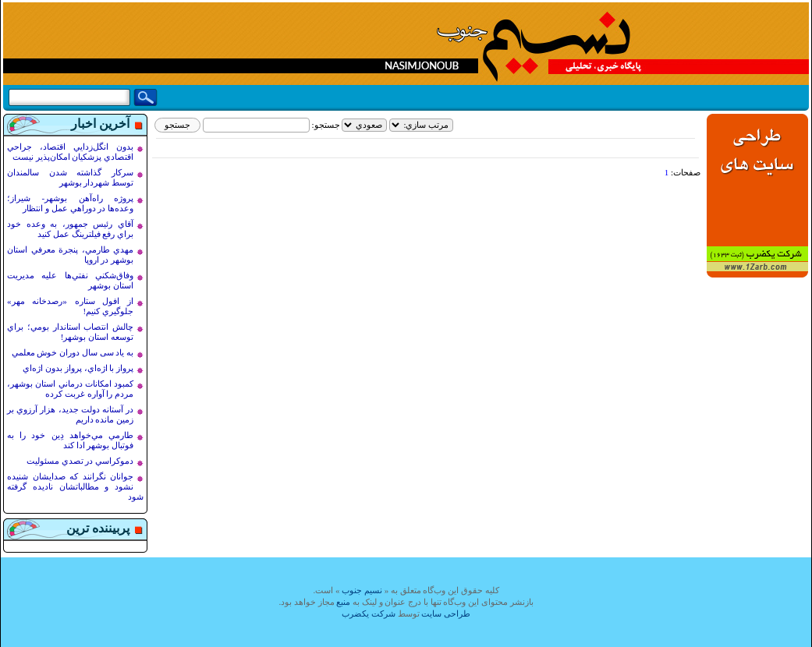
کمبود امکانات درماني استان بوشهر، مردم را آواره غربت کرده (70, 389)
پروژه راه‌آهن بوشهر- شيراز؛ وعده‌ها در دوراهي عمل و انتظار (70, 203)
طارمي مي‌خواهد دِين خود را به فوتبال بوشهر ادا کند (70, 440)
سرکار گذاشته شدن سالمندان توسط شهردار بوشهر (70, 177)
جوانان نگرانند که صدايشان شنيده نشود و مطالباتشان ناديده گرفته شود (75, 486)
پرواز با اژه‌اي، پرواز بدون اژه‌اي (78, 368)
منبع (343, 602)
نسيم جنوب (362, 590)
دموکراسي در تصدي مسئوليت (80, 461)
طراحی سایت (446, 613)
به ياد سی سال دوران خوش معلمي (73, 352)
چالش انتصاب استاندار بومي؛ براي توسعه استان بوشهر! (70, 332)
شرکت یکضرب (369, 613)
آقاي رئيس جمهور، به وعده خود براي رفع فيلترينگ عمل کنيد (70, 229)
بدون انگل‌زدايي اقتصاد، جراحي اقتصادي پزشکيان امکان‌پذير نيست (70, 152)
